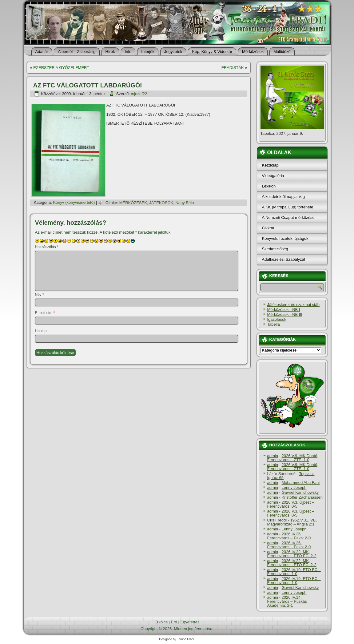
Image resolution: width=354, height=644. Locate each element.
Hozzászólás (47, 247)
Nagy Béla (185, 203)
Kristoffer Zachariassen (302, 497)
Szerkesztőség (275, 249)
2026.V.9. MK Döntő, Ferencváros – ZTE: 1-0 (293, 458)
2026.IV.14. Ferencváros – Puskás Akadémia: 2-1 (287, 601)
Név (40, 295)
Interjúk (148, 52)
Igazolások (277, 319)
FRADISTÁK (233, 68)
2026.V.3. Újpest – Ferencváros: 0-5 (291, 504)
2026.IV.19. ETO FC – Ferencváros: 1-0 (294, 572)
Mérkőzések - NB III (285, 314)
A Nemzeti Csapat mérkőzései (289, 217)
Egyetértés (190, 622)
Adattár (42, 52)
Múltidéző (282, 52)
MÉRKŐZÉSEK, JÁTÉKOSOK (146, 203)
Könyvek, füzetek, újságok (285, 238)
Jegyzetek (173, 52)
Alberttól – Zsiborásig (77, 52)
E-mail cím (45, 313)
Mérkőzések (253, 52)
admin (273, 456)
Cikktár (268, 228)
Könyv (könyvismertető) (74, 203)
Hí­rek (110, 52)
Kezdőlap (270, 165)
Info (128, 52)
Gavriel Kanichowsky (300, 492)
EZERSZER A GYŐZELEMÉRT (61, 68)
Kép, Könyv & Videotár (212, 52)
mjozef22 (139, 94)
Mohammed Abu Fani (300, 483)
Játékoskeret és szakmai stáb (294, 305)
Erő (174, 622)
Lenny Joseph (294, 487)
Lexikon (269, 186)
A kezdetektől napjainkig (283, 197)
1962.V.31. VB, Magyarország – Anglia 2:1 (292, 522)
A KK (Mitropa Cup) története (288, 207)
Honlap (41, 331)
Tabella (274, 324)
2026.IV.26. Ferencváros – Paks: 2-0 (289, 536)
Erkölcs (161, 622)
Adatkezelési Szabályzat (284, 259)
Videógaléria (273, 176)
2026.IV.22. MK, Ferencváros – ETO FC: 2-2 (292, 554)
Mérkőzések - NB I (284, 310)
